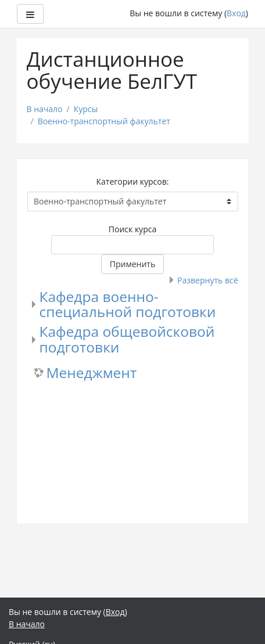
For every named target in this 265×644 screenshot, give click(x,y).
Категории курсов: (133, 181)
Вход (236, 13)
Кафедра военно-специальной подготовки (128, 304)
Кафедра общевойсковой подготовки (127, 339)
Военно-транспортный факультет (104, 121)
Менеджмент (92, 373)
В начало (45, 109)
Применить (132, 264)
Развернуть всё (207, 280)
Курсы (86, 109)
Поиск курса (132, 229)
